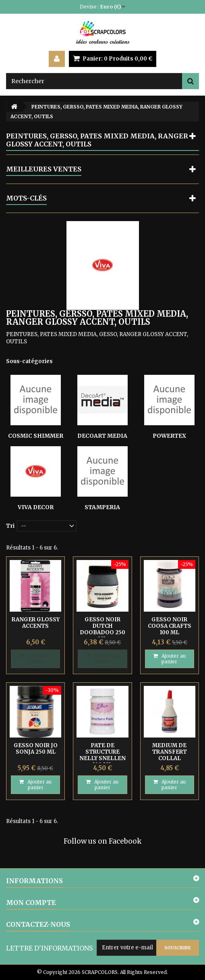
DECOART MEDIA (102, 436)
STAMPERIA (102, 507)
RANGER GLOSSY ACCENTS (36, 623)
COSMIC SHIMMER (36, 436)
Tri (10, 526)
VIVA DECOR (36, 507)
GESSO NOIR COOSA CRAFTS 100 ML (170, 626)
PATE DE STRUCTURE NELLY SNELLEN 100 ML (102, 755)
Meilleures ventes (44, 169)
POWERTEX (169, 436)
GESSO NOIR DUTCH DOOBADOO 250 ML (102, 629)
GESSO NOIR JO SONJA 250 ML (36, 749)
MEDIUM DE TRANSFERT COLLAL (170, 752)
